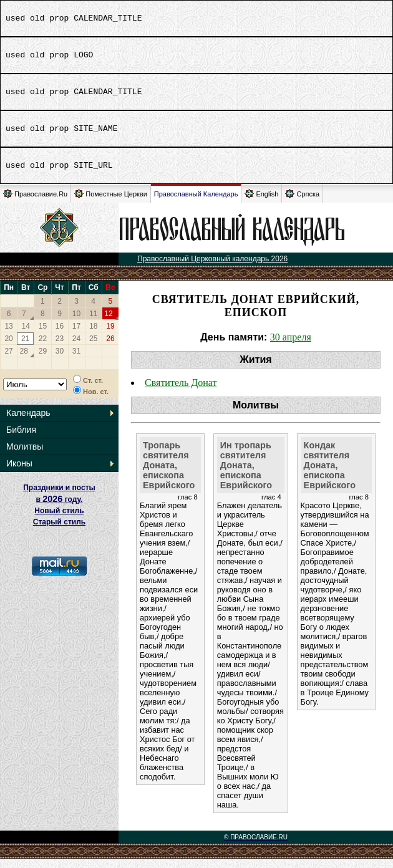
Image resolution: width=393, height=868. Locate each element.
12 (108, 323)
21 (25, 348)
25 (93, 348)
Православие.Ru (35, 203)
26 (110, 348)
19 (110, 335)
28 (24, 360)
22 (43, 348)
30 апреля (291, 346)
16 (60, 335)
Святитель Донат (181, 392)
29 (43, 360)
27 (8, 360)
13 (8, 335)
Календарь (28, 422)
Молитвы (25, 456)
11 (93, 323)
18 (93, 335)
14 (26, 335)
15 (43, 335)
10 (76, 323)
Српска (302, 203)
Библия (21, 439)
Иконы (19, 473)
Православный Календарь (196, 203)
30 (60, 360)
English (261, 203)
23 (60, 348)
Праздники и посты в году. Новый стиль (59, 509)
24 (76, 348)
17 (76, 335)
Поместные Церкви (111, 203)
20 (8, 348)
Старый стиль (59, 531)
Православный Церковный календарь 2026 (212, 268)
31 (76, 360)
